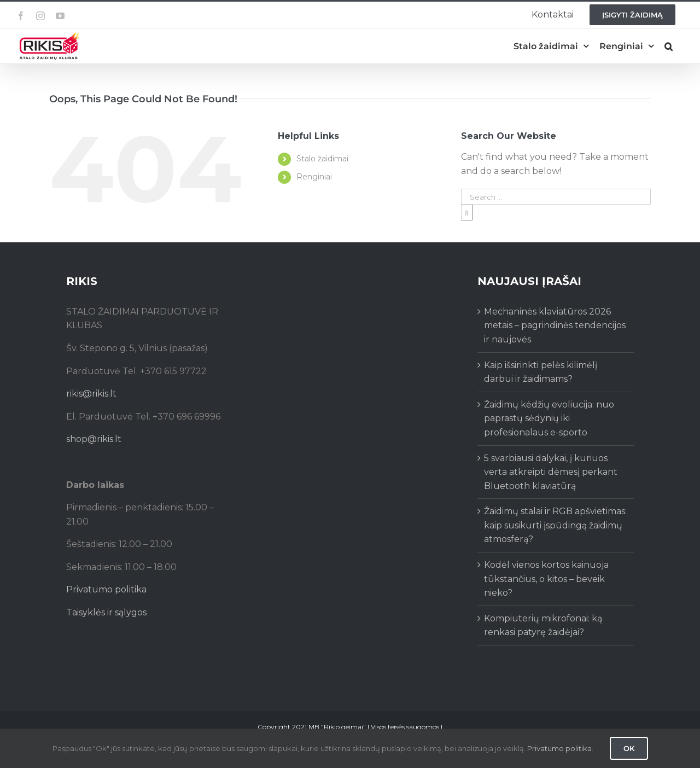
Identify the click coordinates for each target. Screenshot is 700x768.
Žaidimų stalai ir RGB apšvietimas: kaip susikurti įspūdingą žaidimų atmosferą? (555, 525)
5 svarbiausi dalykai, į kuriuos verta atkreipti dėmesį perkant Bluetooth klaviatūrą (551, 472)
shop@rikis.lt (94, 439)
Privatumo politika (106, 589)
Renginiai (314, 177)
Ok (629, 748)
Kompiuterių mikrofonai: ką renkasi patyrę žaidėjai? (543, 626)
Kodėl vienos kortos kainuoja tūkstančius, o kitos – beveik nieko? (546, 579)
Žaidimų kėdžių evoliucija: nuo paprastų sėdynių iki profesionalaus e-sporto (549, 418)
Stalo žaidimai (322, 159)
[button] (669, 46)
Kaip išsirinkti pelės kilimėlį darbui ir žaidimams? (541, 372)
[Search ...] (556, 197)
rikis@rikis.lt (91, 394)
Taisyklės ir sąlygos (106, 612)
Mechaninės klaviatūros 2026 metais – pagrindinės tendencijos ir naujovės (555, 325)
